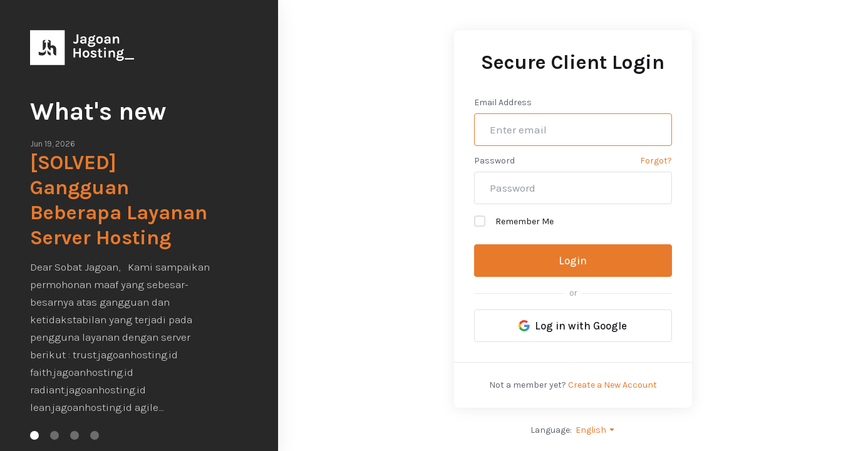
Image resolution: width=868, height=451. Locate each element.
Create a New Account (612, 385)
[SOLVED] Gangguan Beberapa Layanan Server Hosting (119, 200)
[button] (34, 435)
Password (494, 161)
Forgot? (656, 161)
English (596, 430)
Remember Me (514, 221)
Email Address (503, 102)
